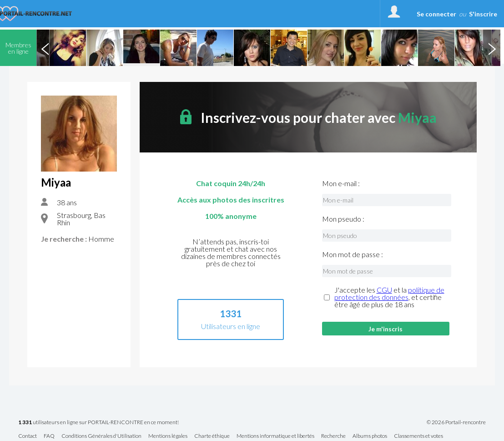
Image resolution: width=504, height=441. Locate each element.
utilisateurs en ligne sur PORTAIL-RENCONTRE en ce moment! (98, 423)
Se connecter (436, 14)
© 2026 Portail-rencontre (456, 422)
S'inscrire (483, 14)
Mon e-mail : (341, 183)
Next (492, 48)
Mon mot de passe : (353, 254)
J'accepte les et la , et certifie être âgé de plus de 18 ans (389, 297)
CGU (384, 290)
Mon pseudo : (343, 219)
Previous (45, 48)
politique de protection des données (389, 293)
